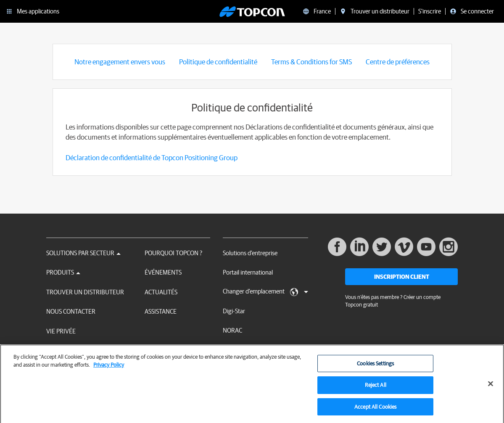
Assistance (161, 311)
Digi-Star (234, 311)
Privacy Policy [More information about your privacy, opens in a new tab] (109, 368)
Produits (63, 272)
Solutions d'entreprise (250, 253)
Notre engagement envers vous (120, 62)
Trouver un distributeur (85, 292)
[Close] (491, 387)
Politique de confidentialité (218, 62)
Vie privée (61, 331)
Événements (163, 272)
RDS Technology (244, 350)
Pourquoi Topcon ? (173, 253)
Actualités (161, 292)
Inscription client (402, 277)
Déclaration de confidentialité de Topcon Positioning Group (152, 157)
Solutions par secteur (83, 253)
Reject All (376, 388)
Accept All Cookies (375, 410)
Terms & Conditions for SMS (311, 62)
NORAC (232, 330)
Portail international (248, 272)
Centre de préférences (398, 62)
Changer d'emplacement (265, 292)
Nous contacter (71, 311)
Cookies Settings (375, 367)
